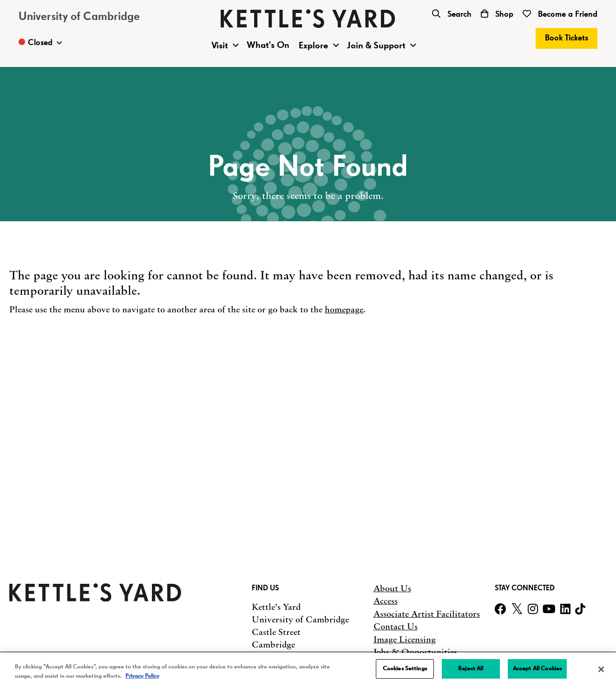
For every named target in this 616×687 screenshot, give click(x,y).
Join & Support (376, 46)
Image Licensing (405, 640)
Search (452, 14)
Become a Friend (560, 14)
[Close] (601, 669)
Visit (220, 46)
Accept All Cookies (537, 669)
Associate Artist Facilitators (427, 614)
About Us (392, 588)
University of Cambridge (79, 17)
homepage (344, 310)
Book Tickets (567, 38)
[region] (308, 670)
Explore (314, 46)
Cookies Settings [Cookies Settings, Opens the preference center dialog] (405, 669)
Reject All (471, 669)
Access (386, 601)
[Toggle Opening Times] (40, 43)
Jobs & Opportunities (415, 652)
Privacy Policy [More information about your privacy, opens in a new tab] (142, 676)
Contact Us (396, 627)
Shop (497, 14)
